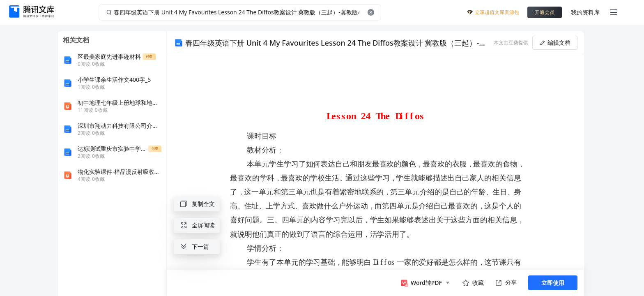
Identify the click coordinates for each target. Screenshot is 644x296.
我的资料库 (585, 12)
